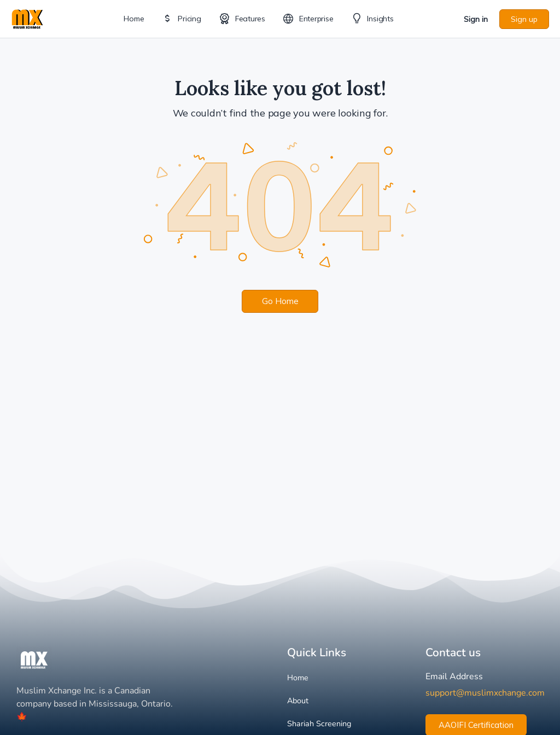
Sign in (476, 19)
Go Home (280, 301)
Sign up (524, 19)
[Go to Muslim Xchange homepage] (27, 18)
